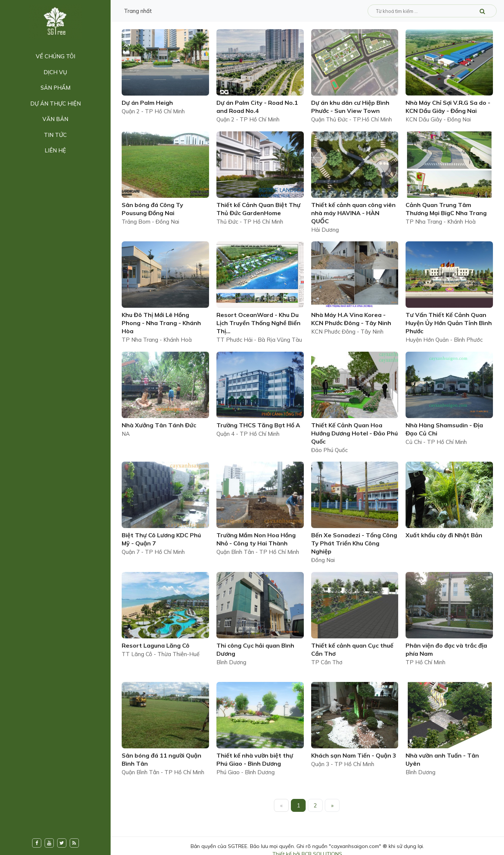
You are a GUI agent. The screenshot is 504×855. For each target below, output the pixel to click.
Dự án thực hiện (55, 104)
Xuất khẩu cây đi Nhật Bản (444, 535)
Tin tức (55, 135)
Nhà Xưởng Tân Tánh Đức (159, 425)
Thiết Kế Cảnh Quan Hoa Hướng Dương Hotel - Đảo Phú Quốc (354, 433)
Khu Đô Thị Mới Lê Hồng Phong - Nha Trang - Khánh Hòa (161, 323)
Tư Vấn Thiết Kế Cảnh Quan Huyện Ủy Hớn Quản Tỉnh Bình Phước (449, 323)
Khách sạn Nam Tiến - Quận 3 (354, 755)
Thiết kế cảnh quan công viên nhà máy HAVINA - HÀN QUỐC (353, 213)
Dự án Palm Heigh (147, 103)
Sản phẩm (55, 88)
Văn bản (55, 119)
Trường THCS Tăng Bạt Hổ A (258, 425)
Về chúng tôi (55, 56)
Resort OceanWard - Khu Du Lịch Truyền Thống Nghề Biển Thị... (258, 323)
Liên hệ (55, 150)
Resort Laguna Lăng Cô (156, 645)
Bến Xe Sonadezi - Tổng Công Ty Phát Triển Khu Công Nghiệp (354, 543)
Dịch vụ (55, 72)
